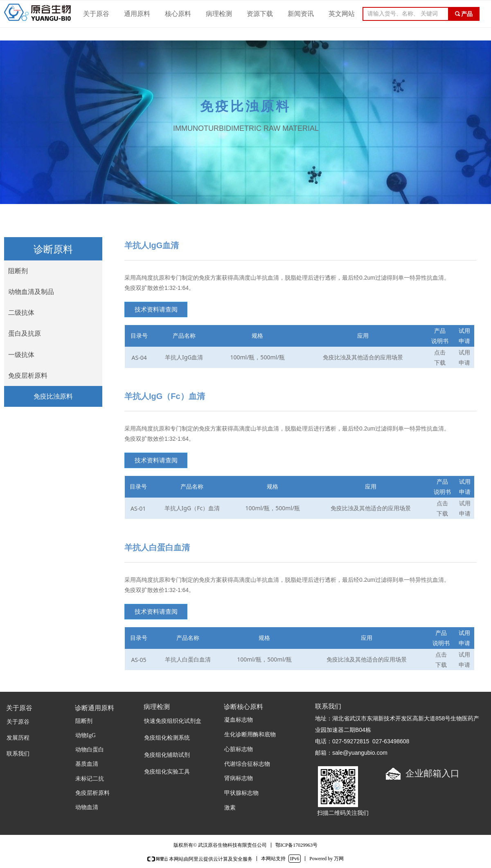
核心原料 (178, 14)
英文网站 (342, 14)
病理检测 (219, 14)
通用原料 (137, 14)
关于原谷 (96, 14)
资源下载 (260, 14)
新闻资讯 (301, 14)
